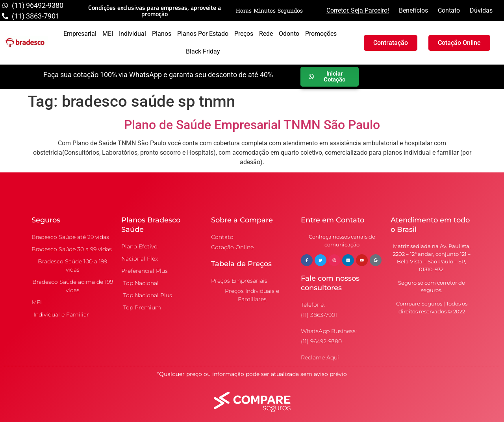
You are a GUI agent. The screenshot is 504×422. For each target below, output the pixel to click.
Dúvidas (481, 10)
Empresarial (80, 34)
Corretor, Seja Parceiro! (358, 10)
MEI (108, 34)
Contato (449, 10)
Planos (162, 34)
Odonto (289, 34)
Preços (244, 34)
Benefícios (413, 10)
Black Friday (203, 51)
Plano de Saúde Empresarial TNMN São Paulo (252, 125)
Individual (132, 34)
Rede (266, 34)
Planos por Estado (203, 34)
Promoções (321, 34)
